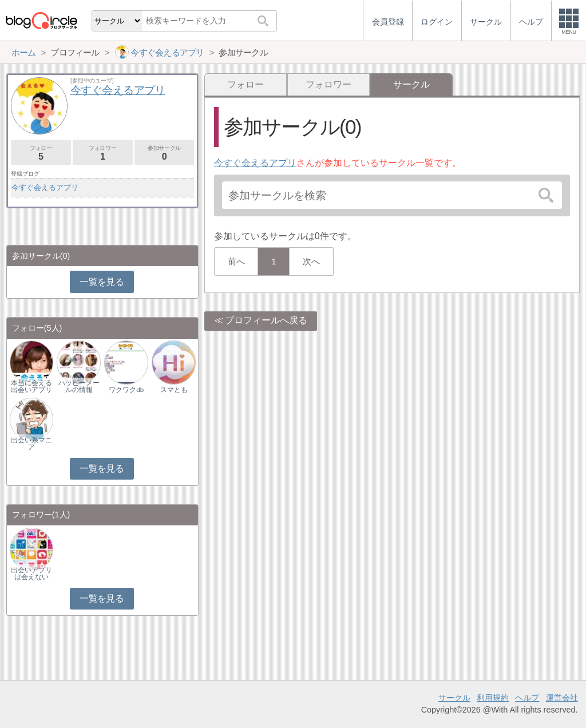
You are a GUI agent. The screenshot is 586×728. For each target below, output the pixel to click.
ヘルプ (527, 698)
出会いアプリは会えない (31, 573)
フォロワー (328, 84)
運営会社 (562, 698)
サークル (454, 698)
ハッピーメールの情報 (79, 386)
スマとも (174, 390)
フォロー (246, 84)
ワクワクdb (126, 390)
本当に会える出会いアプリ (31, 386)
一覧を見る (102, 282)
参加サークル (165, 153)
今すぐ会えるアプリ (255, 163)
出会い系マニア (31, 444)
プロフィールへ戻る (266, 320)
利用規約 (493, 698)
